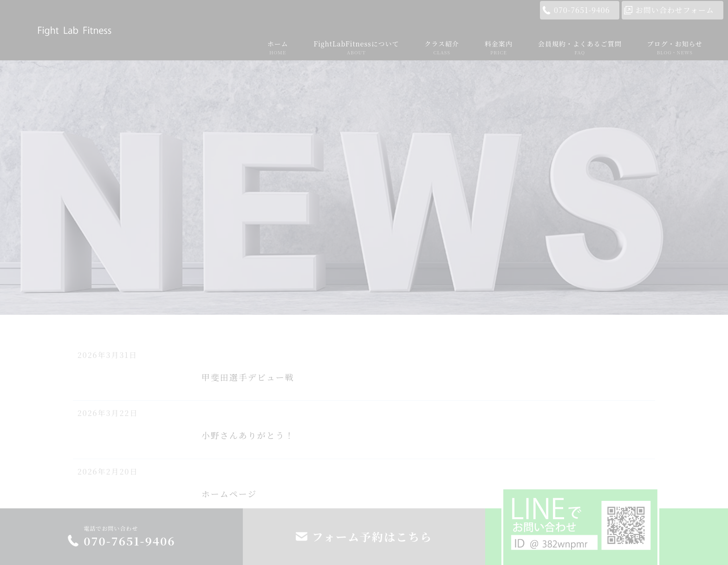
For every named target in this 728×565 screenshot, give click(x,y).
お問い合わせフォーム (675, 10)
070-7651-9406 (582, 10)
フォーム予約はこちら (372, 536)
